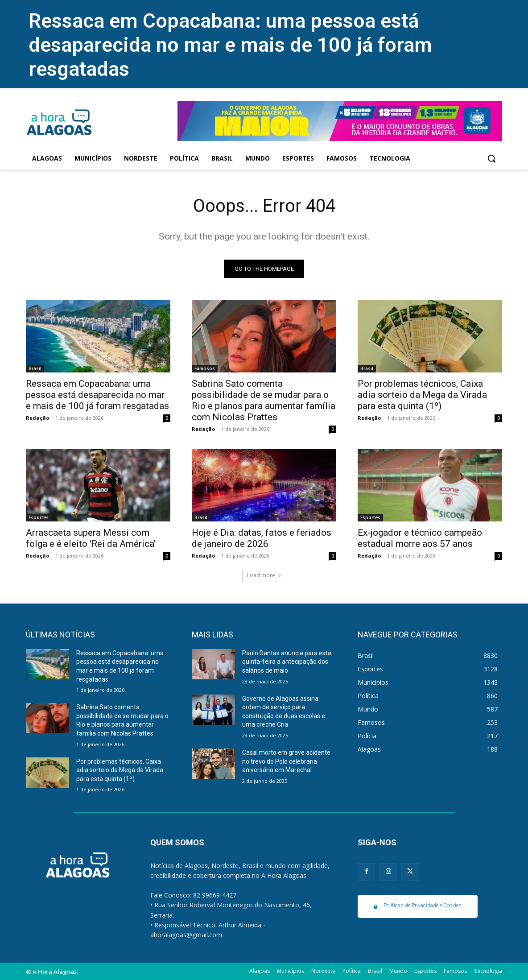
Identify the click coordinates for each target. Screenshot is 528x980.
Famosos (205, 368)
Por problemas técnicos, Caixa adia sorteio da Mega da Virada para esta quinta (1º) (422, 395)
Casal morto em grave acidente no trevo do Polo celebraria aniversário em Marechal (286, 761)
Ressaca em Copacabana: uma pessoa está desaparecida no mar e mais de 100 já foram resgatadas (230, 45)
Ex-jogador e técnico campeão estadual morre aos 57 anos (420, 538)
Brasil (35, 368)
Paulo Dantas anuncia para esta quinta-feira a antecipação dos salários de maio (287, 662)
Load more (264, 575)
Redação (37, 418)
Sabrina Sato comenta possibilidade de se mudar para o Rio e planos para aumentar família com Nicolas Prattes (264, 400)
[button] (491, 158)
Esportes (39, 517)
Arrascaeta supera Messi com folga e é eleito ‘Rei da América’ (91, 538)
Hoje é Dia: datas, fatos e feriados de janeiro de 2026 (262, 538)
